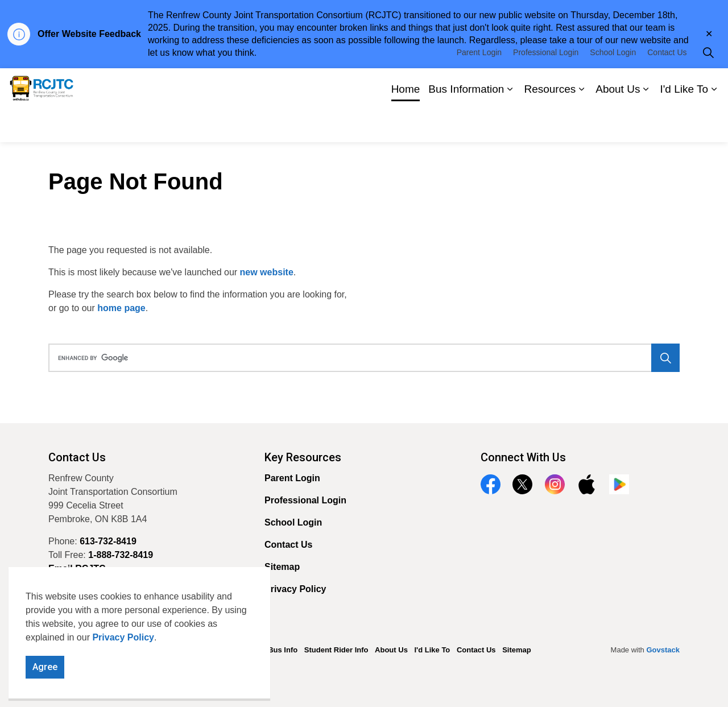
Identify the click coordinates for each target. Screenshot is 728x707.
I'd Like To (684, 123)
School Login (613, 86)
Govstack (663, 650)
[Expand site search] (708, 87)
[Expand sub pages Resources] (581, 124)
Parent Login (479, 86)
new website (267, 272)
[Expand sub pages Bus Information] (510, 124)
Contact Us (667, 86)
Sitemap (282, 567)
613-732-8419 (108, 541)
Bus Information (466, 123)
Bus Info (283, 650)
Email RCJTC (77, 569)
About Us (618, 123)
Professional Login (546, 86)
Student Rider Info (336, 650)
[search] (361, 358)
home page (121, 308)
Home (406, 123)
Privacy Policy (123, 663)
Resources (550, 123)
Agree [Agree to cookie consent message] (45, 693)
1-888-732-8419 (121, 555)
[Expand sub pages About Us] (646, 124)
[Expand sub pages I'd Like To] (714, 124)
